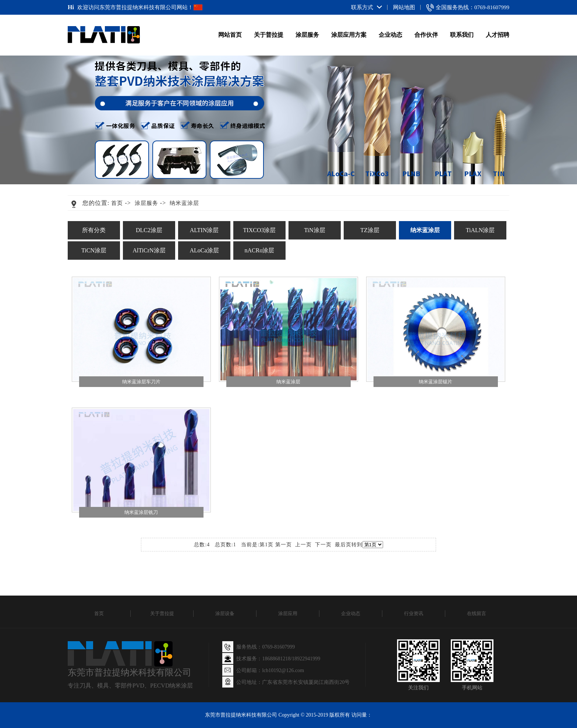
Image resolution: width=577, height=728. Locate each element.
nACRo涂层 (260, 250)
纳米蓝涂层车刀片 (141, 382)
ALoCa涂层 (204, 250)
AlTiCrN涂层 (149, 250)
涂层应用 (288, 613)
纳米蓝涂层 (184, 203)
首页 (117, 203)
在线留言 (477, 613)
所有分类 (94, 230)
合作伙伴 (426, 35)
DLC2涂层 (149, 230)
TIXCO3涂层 (260, 230)
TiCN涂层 (94, 250)
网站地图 (404, 7)
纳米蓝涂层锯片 (436, 382)
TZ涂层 (370, 230)
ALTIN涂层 (204, 230)
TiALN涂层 (480, 230)
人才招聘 (498, 35)
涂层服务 (307, 35)
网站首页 (230, 35)
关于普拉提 (269, 35)
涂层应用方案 (349, 35)
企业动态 (390, 35)
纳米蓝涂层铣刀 (141, 512)
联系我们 (462, 35)
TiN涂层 (314, 230)
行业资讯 (414, 613)
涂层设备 (225, 613)
